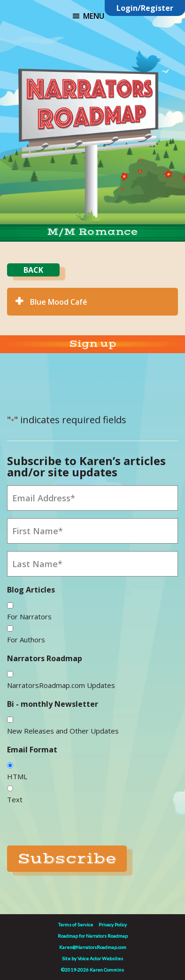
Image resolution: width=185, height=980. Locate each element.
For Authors (26, 640)
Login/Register (145, 8)
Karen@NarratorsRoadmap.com (93, 947)
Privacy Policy (113, 925)
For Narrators (29, 616)
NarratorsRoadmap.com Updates (61, 685)
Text (15, 799)
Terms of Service (76, 925)
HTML (17, 776)
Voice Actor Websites (100, 958)
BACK (33, 270)
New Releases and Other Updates (63, 731)
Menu (94, 16)
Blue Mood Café (59, 302)
